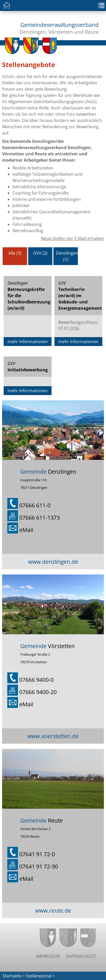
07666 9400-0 (36, 680)
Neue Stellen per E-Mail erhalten (72, 238)
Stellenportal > (40, 976)
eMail (26, 530)
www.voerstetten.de (53, 736)
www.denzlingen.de (53, 562)
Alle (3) (15, 253)
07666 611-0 (35, 505)
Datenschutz (81, 956)
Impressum (48, 956)
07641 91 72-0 (37, 854)
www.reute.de (53, 910)
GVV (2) (40, 253)
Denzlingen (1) (67, 256)
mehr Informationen (28, 342)
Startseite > (14, 976)
